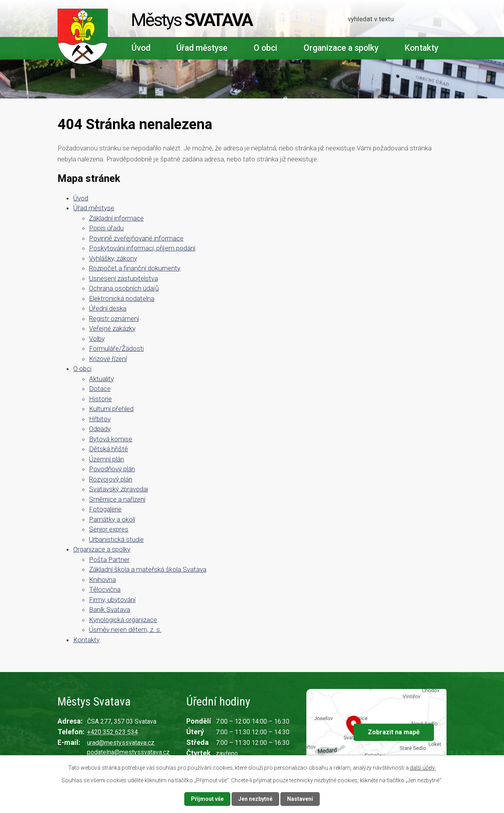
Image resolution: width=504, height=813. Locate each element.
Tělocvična (105, 589)
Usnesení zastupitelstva (123, 278)
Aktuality (101, 379)
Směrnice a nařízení (117, 499)
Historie (100, 399)
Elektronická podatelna (122, 298)
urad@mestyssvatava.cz (121, 743)
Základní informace (116, 218)
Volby (97, 339)
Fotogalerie (105, 509)
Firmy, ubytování (112, 600)
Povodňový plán (112, 469)
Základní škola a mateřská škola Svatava (148, 569)
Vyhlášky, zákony (113, 258)
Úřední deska (108, 308)
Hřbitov (100, 419)
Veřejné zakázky (112, 328)
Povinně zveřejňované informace (136, 238)
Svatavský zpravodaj (119, 489)
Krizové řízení (108, 359)
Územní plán (107, 459)
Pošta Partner (109, 559)
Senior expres (109, 529)
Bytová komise (111, 439)
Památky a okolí (112, 519)
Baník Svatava (109, 609)
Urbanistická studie (116, 539)
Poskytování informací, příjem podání (142, 248)
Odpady (100, 429)
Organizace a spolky (341, 48)
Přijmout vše (207, 799)
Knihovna (102, 580)
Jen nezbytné (255, 799)
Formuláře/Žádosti (116, 348)
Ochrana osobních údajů (124, 288)
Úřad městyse (202, 48)
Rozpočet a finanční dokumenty (135, 268)
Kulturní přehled (111, 409)
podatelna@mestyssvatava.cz (128, 752)
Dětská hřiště (108, 449)
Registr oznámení (114, 319)
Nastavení (300, 799)
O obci (265, 48)
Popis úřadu (106, 228)
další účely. (423, 768)
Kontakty (421, 48)
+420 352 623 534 (112, 732)
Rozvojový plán (111, 479)
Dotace (100, 389)
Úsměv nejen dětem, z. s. (125, 630)
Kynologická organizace (123, 620)
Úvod (141, 48)
